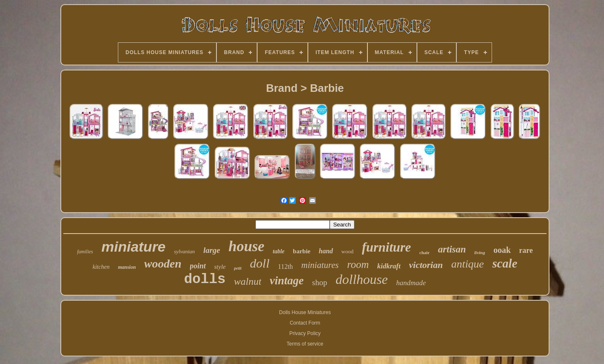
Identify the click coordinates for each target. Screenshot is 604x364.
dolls (205, 279)
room (358, 264)
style (220, 267)
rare (526, 250)
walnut (248, 281)
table (279, 251)
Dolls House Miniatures (305, 312)
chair (424, 252)
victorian (426, 265)
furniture (387, 247)
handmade (411, 283)
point (198, 266)
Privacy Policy (305, 333)
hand (326, 251)
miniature (134, 247)
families (85, 252)
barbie (302, 251)
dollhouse (362, 279)
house (247, 246)
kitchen (101, 267)
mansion (127, 267)
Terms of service (305, 344)
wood (348, 251)
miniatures (320, 265)
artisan (452, 249)
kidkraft (389, 266)
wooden (163, 264)
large (212, 250)
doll (260, 263)
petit (238, 268)
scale (505, 263)
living (480, 252)
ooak (502, 250)
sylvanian (185, 251)
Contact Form (305, 323)
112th (285, 266)
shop (320, 282)
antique (468, 264)
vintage (287, 281)
